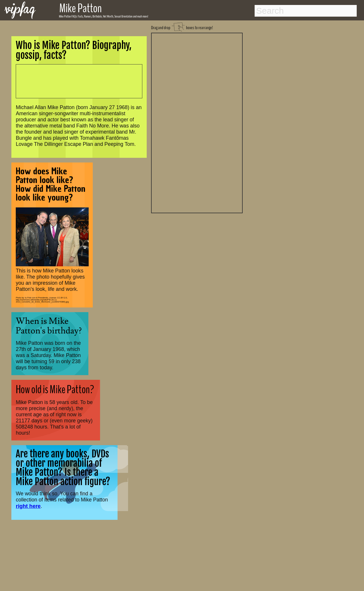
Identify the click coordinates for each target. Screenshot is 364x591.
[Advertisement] (197, 122)
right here (28, 506)
